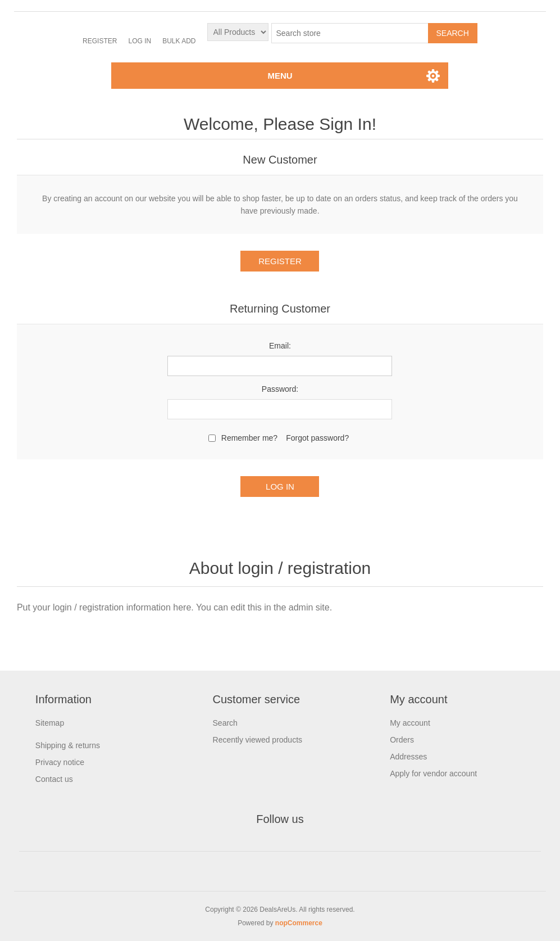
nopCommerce (299, 923)
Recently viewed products (258, 740)
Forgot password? (317, 438)
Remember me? (249, 438)
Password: (280, 389)
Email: (280, 346)
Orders (402, 740)
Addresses (408, 757)
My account (410, 723)
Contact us (54, 779)
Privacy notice (60, 762)
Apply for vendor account (433, 773)
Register (100, 41)
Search (225, 723)
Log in (140, 41)
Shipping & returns (68, 745)
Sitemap (50, 723)
